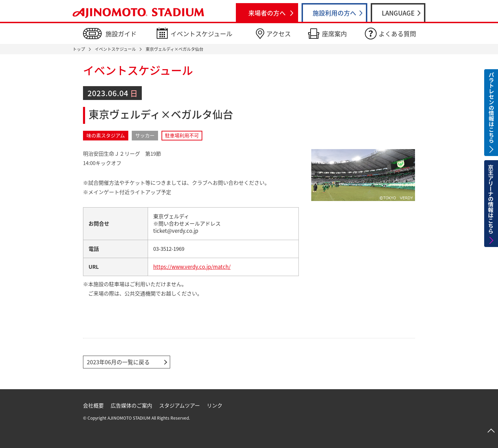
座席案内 (334, 34)
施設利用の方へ (334, 13)
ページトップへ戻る (491, 431)
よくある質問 (397, 34)
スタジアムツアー (179, 405)
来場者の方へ (267, 13)
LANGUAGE (398, 13)
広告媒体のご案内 (131, 405)
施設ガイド (121, 34)
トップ (79, 49)
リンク (215, 405)
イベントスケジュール (201, 34)
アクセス (279, 34)
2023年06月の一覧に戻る (118, 362)
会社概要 (93, 405)
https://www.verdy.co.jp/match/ (192, 267)
